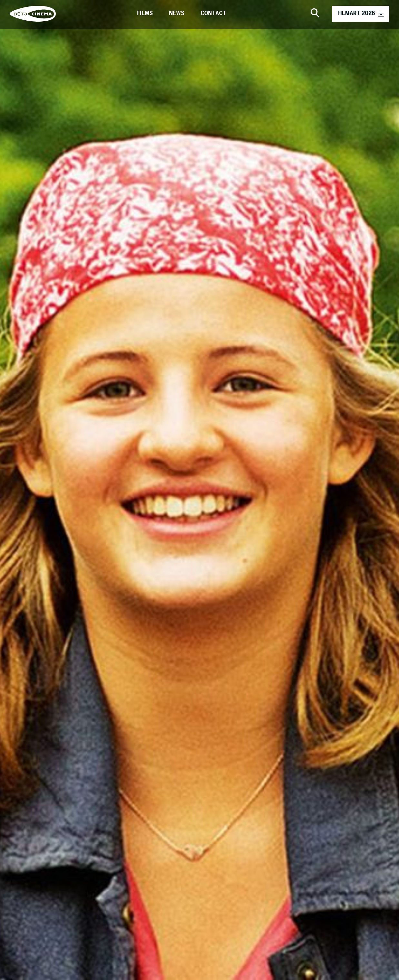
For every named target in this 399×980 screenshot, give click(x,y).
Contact (213, 14)
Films (145, 14)
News (177, 14)
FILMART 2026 (361, 14)
